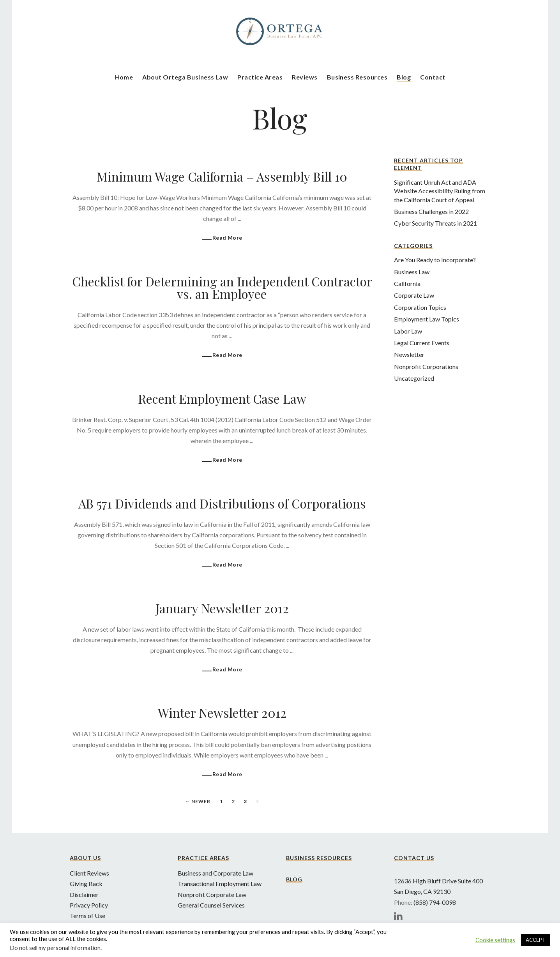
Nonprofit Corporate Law (212, 894)
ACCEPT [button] (536, 940)
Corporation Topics (420, 307)
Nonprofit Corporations (426, 366)
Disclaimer (84, 894)
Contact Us (414, 858)
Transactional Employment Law (220, 884)
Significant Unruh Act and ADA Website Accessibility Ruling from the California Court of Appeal (440, 191)
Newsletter (409, 354)
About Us (85, 858)
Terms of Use (87, 916)
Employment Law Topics (427, 319)
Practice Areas (260, 77)
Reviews (305, 77)
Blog (404, 77)
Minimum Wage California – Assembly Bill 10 (222, 176)
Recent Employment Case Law (222, 398)
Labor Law (408, 331)
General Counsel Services (211, 905)
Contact (433, 77)
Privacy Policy (89, 905)
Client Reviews (89, 873)
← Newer (198, 801)
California (407, 283)
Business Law (412, 272)
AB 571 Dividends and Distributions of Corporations (222, 503)
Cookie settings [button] (495, 940)
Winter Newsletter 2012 (222, 712)
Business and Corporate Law (216, 873)
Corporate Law (414, 295)
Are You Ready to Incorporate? (435, 260)
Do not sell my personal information (55, 948)
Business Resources (357, 77)
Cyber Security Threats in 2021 (435, 223)
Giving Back (86, 884)
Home (124, 77)
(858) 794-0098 (435, 902)
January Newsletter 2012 (222, 608)
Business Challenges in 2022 (431, 211)
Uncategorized (414, 378)
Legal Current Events (422, 343)
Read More (227, 237)
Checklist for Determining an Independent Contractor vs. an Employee (222, 287)
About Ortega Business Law (185, 77)
